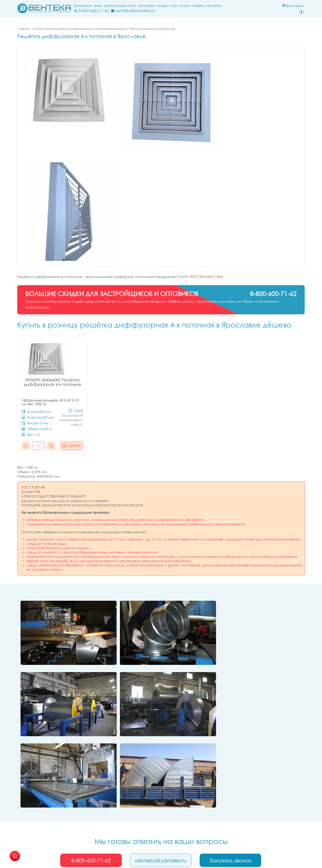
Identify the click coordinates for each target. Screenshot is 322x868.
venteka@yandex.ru (161, 783)
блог (134, 6)
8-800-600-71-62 (91, 783)
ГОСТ (175, 6)
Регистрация (116, 6)
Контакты (215, 6)
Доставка (147, 6)
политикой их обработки (256, 852)
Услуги (186, 6)
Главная (23, 29)
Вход (99, 6)
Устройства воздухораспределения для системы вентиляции (79, 29)
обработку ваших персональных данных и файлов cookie (163, 852)
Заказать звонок (231, 783)
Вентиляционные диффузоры (152, 29)
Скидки (164, 6)
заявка (199, 6)
